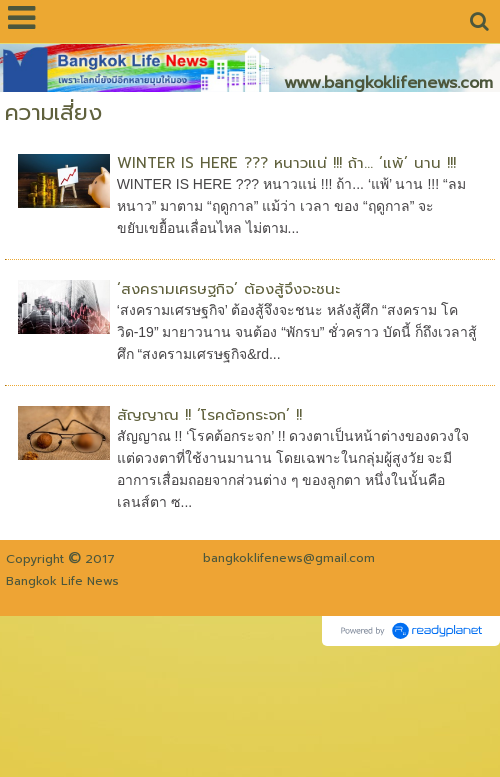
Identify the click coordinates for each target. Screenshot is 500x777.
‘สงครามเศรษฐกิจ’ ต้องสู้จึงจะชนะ (228, 289)
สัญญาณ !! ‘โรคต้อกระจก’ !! (209, 415)
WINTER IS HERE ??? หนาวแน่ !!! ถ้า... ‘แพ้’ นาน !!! (286, 163)
